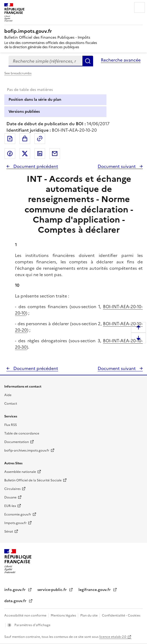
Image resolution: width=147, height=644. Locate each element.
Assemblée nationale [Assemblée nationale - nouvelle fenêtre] (20, 472)
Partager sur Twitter (25, 154)
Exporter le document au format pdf (10, 139)
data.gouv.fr (16, 601)
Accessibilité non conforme (26, 615)
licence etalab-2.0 (113, 637)
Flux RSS (11, 425)
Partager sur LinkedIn (40, 154)
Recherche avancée (121, 60)
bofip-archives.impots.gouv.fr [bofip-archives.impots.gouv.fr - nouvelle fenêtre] (27, 450)
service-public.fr (53, 590)
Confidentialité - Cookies (121, 615)
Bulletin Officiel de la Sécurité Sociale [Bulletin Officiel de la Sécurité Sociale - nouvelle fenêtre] (33, 480)
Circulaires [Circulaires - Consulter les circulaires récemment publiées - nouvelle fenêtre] (12, 489)
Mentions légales (64, 615)
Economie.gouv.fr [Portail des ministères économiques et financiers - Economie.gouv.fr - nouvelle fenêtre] (18, 514)
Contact (11, 404)
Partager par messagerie (55, 154)
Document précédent (35, 166)
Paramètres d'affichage (32, 625)
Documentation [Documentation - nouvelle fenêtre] (17, 442)
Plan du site (89, 615)
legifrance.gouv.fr (95, 590)
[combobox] (45, 61)
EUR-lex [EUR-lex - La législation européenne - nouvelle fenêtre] (10, 506)
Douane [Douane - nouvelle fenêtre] (10, 497)
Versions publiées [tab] (24, 112)
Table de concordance (22, 433)
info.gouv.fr (15, 590)
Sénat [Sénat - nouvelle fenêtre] (9, 532)
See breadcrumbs (18, 73)
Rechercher (88, 61)
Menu (140, 7)
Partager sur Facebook (10, 154)
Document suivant (117, 166)
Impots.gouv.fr (15, 523)
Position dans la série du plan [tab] (35, 100)
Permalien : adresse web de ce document (40, 139)
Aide (8, 395)
